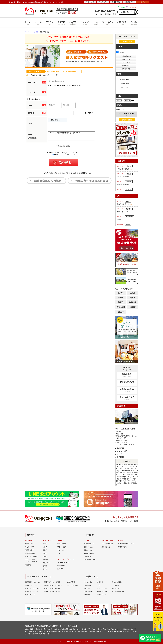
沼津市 (121, 293)
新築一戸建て (123, 79)
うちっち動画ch (117, 582)
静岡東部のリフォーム (32, 582)
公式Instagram (133, 7)
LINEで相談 (116, 585)
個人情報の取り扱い (119, 592)
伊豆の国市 (121, 307)
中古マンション (124, 87)
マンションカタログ (32, 556)
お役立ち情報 (122, 547)
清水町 (133, 298)
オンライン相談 (102, 588)
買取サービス (88, 550)
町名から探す (29, 547)
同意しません (70, 156)
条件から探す (29, 544)
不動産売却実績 (89, 553)
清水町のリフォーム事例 (52, 592)
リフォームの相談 (72, 585)
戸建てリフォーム (31, 585)
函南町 (133, 307)
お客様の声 (122, 23)
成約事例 (60, 569)
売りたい (50, 23)
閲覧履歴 (116, 2)
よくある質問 (71, 582)
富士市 (121, 312)
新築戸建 (61, 23)
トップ (28, 23)
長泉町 (121, 298)
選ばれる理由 (88, 547)
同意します (57, 156)
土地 (96, 23)
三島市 (133, 293)
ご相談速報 (87, 556)
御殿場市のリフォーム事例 (53, 585)
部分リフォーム (30, 595)
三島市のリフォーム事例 (52, 588)
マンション (85, 23)
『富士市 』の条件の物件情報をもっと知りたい (74, 137)
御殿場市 (133, 302)
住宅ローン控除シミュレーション (31, 561)
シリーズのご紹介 (63, 562)
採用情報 (120, 457)
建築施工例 (61, 566)
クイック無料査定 (107, 544)
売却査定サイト (89, 544)
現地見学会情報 (30, 553)
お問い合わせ (127, 12)
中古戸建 (73, 23)
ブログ (119, 454)
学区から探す (29, 550)
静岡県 (120, 52)
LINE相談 (122, 7)
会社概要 (134, 23)
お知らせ (100, 582)
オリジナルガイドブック (126, 544)
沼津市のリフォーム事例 (52, 582)
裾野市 (121, 302)
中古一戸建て (123, 83)
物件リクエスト (102, 592)
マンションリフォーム (32, 588)
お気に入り (103, 2)
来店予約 (28, 565)
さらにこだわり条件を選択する (127, 114)
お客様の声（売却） (90, 560)
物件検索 (90, 2)
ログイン (143, 2)
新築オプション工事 (32, 592)
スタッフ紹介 (108, 23)
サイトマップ (102, 595)
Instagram (115, 588)
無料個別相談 (106, 547)
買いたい (38, 23)
